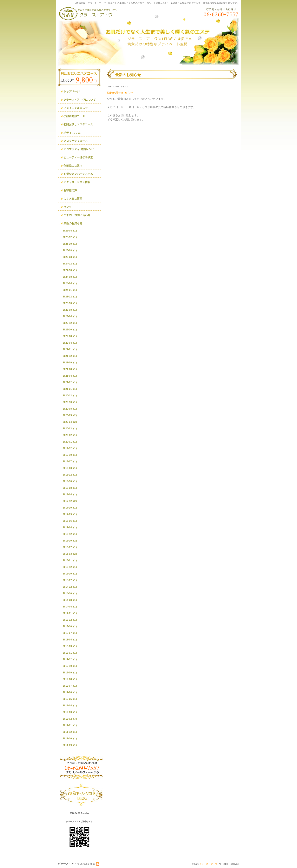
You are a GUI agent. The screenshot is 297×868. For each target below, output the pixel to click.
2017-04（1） (70, 527)
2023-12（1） (70, 297)
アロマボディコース (76, 141)
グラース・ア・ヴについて (80, 100)
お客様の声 (70, 190)
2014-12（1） (70, 587)
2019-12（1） (70, 448)
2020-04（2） (70, 422)
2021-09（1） (70, 363)
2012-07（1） (70, 686)
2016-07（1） (70, 547)
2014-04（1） (70, 607)
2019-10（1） (70, 455)
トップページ (72, 91)
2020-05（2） (70, 415)
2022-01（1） (70, 349)
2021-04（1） (70, 376)
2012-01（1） (70, 725)
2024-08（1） (70, 277)
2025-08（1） (70, 250)
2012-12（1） (70, 659)
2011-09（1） (70, 745)
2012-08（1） (70, 679)
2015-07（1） (70, 580)
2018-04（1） (70, 494)
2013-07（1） (70, 633)
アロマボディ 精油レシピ (79, 149)
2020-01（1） (70, 442)
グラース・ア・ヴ (208, 864)
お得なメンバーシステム (78, 174)
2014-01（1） (70, 613)
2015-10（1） (70, 574)
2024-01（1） (70, 290)
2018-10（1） (70, 481)
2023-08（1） (70, 310)
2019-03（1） (70, 468)
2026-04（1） (70, 231)
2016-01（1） (70, 560)
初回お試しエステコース (78, 124)
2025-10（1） (70, 244)
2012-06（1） (70, 692)
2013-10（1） (70, 626)
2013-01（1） (70, 653)
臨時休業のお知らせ (120, 93)
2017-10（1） (70, 508)
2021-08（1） (70, 369)
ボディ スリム (72, 133)
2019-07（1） (70, 462)
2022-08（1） (70, 336)
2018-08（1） (70, 488)
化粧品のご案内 (73, 166)
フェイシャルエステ (76, 108)
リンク (68, 207)
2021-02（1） (70, 382)
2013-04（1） (70, 640)
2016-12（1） (70, 534)
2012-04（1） (70, 706)
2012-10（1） (70, 666)
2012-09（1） (70, 673)
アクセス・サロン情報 (77, 182)
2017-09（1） (70, 514)
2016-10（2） (70, 541)
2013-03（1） (70, 646)
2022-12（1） (70, 323)
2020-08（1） (70, 409)
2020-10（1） (70, 402)
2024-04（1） (70, 283)
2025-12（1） (70, 237)
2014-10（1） (70, 593)
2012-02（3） (70, 719)
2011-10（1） (70, 739)
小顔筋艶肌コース (74, 116)
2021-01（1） (70, 389)
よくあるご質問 (73, 199)
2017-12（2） (70, 501)
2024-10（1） (70, 270)
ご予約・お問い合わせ (77, 215)
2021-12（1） (70, 356)
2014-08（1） (70, 600)
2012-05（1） (70, 699)
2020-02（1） (70, 435)
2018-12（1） (70, 475)
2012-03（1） (70, 712)
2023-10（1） (70, 303)
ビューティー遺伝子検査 (78, 157)
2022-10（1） (70, 330)
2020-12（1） (70, 396)
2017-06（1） (70, 521)
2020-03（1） (70, 429)
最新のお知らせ (73, 223)
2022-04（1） (70, 343)
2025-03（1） (70, 257)
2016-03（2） (70, 554)
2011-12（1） (70, 732)
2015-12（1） (70, 567)
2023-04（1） (70, 316)
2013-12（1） (70, 620)
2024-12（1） (70, 264)
